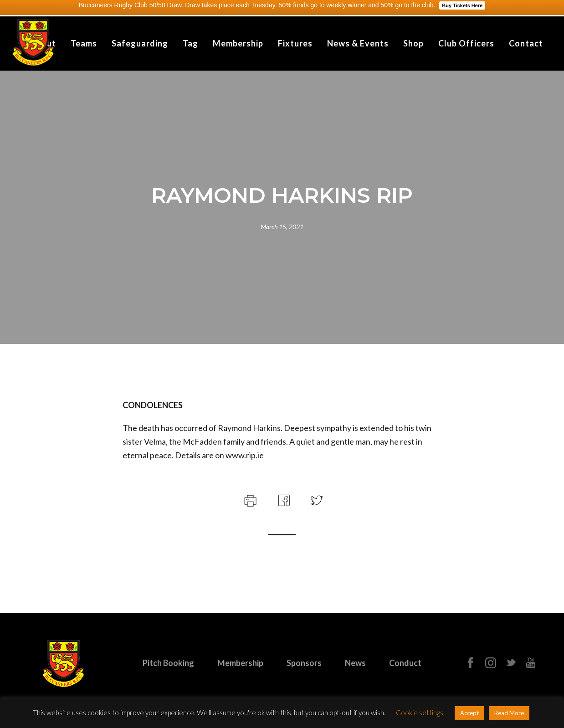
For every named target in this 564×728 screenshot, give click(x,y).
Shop (413, 43)
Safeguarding (140, 43)
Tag (190, 43)
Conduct (405, 663)
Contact (526, 43)
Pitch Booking (168, 663)
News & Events (358, 43)
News (355, 663)
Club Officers (466, 43)
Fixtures (295, 43)
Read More (509, 713)
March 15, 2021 (282, 227)
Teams (84, 43)
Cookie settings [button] (420, 713)
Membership (238, 43)
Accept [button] (469, 713)
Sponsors (304, 663)
